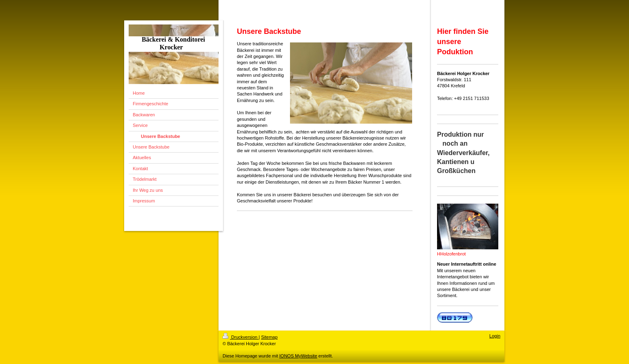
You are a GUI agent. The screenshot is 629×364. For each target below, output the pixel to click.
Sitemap (269, 337)
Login (495, 336)
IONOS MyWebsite (298, 356)
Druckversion (241, 337)
